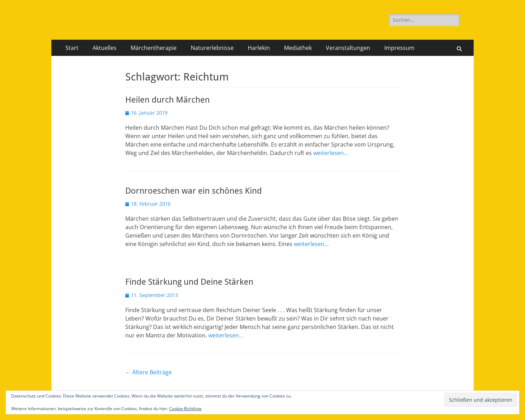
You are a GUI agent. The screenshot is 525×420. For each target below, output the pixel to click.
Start (72, 48)
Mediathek (298, 48)
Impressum (399, 48)
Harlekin (259, 48)
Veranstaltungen (348, 48)
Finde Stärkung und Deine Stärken (189, 282)
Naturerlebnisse (212, 48)
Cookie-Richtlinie (185, 409)
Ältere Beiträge (148, 372)
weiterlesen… (331, 153)
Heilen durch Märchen (167, 100)
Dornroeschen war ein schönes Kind (194, 191)
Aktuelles (105, 48)
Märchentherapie (154, 48)
